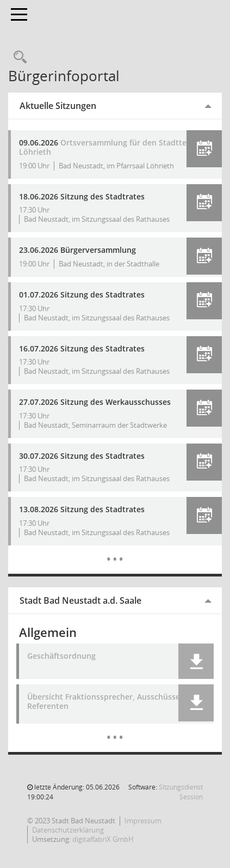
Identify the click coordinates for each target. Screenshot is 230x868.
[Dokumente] (115, 729)
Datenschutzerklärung (68, 830)
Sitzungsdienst (181, 792)
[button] (204, 149)
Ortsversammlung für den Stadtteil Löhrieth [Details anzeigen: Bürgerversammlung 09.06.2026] (105, 147)
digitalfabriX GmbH (103, 839)
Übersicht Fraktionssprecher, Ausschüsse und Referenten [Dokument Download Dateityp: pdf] (112, 702)
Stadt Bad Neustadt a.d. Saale (80, 600)
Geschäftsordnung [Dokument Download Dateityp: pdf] (61, 656)
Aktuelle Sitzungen (58, 106)
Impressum (143, 821)
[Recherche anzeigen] (17, 57)
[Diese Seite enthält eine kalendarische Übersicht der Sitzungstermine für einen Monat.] (115, 551)
